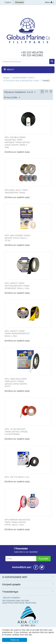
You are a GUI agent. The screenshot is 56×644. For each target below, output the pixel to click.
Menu (47, 2)
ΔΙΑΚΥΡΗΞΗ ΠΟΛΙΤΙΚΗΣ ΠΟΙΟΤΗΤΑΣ (19, 603)
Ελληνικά (18, 2)
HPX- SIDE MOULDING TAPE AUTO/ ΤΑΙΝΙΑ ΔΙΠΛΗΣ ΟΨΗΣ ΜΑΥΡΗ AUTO (16, 383)
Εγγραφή (43, 559)
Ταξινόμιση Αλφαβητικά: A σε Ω (20, 92)
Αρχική (6, 78)
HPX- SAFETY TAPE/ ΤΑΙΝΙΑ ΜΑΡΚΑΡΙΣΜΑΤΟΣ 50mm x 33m (17, 334)
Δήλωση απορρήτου (11, 598)
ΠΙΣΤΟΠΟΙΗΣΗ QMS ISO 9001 (16, 601)
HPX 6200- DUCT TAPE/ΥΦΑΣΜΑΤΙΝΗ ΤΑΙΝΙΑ (16, 191)
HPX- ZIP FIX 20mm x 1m (17, 477)
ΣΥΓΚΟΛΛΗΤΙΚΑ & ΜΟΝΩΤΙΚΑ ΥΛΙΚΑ (21, 81)
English (7, 2)
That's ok (14, 640)
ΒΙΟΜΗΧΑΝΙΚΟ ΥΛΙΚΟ (23, 78)
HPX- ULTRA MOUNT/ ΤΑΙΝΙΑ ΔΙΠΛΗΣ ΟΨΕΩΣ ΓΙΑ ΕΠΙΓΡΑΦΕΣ (16, 432)
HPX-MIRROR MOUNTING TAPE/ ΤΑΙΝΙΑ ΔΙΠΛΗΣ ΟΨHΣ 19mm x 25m (17, 522)
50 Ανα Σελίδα (12, 98)
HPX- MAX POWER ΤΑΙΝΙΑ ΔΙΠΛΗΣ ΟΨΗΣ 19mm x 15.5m (17, 238)
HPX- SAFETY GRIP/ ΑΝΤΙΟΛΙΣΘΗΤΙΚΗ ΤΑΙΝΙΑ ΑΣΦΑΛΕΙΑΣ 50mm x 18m (17, 286)
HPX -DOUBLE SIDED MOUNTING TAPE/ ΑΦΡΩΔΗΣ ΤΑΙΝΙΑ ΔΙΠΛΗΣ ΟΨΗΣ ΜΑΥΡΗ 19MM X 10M (17, 142)
